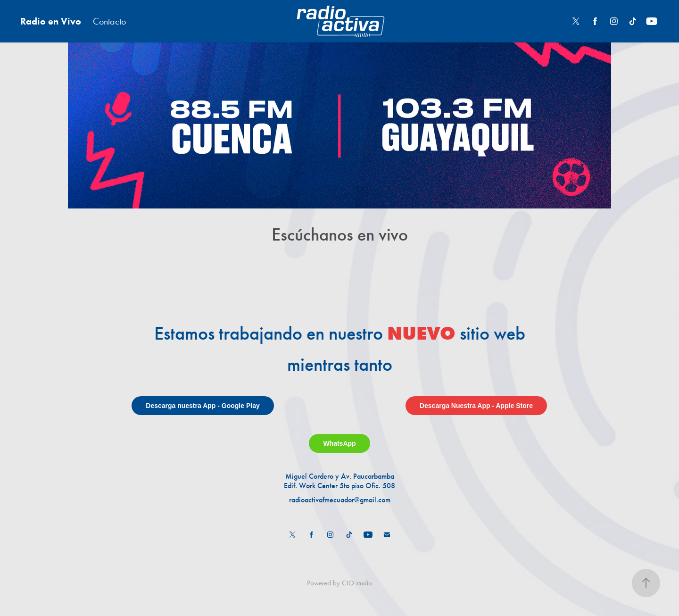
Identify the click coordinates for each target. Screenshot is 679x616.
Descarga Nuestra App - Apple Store (476, 406)
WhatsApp (339, 443)
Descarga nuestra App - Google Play (203, 406)
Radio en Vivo (51, 21)
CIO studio (357, 583)
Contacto (109, 21)
